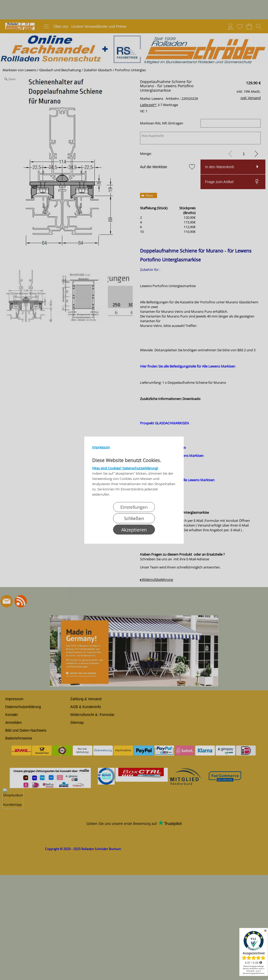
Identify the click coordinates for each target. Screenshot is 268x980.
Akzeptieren (134, 529)
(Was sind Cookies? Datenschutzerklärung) (125, 468)
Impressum (101, 447)
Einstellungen (134, 507)
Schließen (134, 518)
